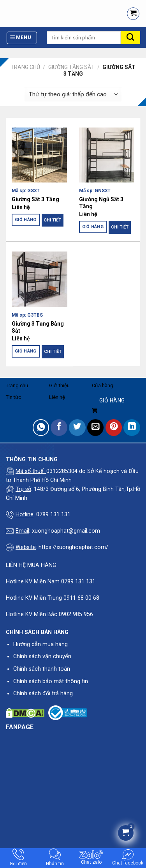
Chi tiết (52, 220)
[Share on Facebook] (59, 428)
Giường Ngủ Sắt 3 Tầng (101, 203)
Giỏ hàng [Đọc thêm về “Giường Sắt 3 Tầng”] (26, 220)
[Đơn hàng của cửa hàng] (73, 95)
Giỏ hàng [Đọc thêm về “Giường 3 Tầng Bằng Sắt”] (26, 351)
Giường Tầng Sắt (71, 67)
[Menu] (22, 38)
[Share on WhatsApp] (41, 428)
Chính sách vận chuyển (42, 656)
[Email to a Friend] (96, 428)
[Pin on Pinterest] (114, 428)
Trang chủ (25, 67)
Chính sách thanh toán (42, 669)
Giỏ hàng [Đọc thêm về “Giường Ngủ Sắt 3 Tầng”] (93, 227)
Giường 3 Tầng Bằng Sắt (38, 327)
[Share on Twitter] (77, 428)
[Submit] (130, 38)
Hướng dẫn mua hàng (40, 644)
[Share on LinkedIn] (132, 428)
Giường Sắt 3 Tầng (35, 199)
